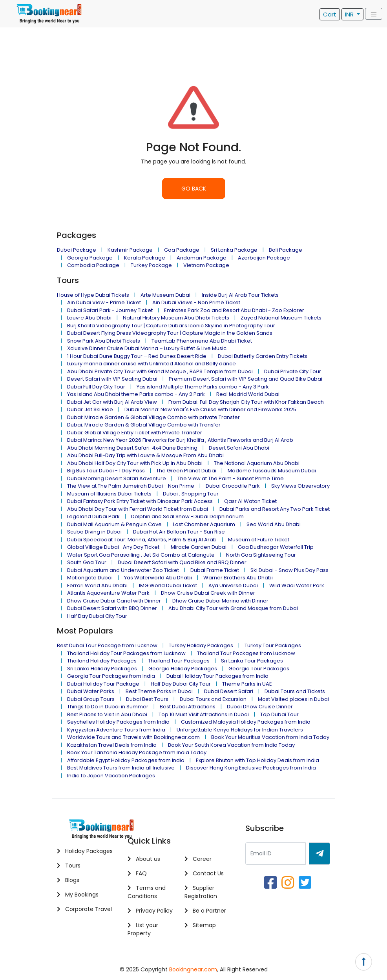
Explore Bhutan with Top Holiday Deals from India (257, 760)
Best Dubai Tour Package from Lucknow (107, 645)
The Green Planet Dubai (186, 471)
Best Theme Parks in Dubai (159, 691)
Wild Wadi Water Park (297, 585)
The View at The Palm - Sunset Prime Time (231, 478)
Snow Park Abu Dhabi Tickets (104, 341)
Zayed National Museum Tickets (281, 318)
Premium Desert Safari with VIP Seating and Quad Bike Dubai (246, 379)
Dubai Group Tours (91, 699)
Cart (330, 14)
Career (198, 859)
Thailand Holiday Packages (102, 661)
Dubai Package (77, 250)
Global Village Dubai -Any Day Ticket (113, 547)
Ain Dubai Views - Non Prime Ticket (196, 302)
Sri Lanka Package (234, 250)
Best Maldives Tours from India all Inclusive (121, 768)
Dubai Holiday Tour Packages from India (217, 676)
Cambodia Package (93, 265)
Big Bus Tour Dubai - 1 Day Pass (106, 471)
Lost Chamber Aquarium (204, 524)
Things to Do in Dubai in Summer (108, 707)
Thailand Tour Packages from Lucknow (246, 653)
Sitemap (200, 925)
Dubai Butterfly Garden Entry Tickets (263, 356)
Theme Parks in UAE (247, 684)
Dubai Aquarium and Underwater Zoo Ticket (123, 570)
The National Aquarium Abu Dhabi (257, 463)
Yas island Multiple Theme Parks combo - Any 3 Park (203, 387)
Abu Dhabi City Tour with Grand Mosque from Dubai (233, 608)
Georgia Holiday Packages (183, 669)
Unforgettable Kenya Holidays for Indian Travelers (240, 730)
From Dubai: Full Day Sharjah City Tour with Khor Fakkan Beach (246, 402)
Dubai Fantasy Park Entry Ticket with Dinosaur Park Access (140, 501)
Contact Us (204, 873)
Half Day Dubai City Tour (97, 616)
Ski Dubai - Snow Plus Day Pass (289, 570)
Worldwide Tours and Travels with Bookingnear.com (133, 737)
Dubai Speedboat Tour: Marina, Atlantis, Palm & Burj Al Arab (142, 540)
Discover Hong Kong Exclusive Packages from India (251, 768)
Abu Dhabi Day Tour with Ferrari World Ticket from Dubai (138, 509)
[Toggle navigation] (374, 14)
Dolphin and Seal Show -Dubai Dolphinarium (187, 516)
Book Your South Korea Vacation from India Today (231, 745)
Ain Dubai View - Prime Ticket (104, 302)
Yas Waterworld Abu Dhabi (158, 578)
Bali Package (286, 250)
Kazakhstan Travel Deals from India (112, 745)
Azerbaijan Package (264, 258)
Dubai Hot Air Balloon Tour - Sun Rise (179, 532)
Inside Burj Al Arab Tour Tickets (240, 295)
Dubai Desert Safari (229, 691)
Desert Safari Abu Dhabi (239, 448)
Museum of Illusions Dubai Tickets (109, 494)
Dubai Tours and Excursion (213, 699)
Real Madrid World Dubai (248, 394)
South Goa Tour (87, 562)
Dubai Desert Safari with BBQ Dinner (112, 608)
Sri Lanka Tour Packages (252, 661)
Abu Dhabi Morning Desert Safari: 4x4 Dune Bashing (132, 448)
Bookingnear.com (193, 969)
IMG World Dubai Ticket (168, 585)
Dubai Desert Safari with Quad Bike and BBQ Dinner (182, 562)
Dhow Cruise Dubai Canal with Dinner (114, 601)
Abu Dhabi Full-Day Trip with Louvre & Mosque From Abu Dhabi (145, 455)
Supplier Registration (201, 892)
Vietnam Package (206, 265)
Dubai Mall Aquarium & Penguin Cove (114, 524)
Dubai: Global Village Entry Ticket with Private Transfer (135, 433)
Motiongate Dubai (90, 578)
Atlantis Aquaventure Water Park (108, 593)
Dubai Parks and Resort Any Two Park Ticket (275, 509)
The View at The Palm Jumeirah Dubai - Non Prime (131, 486)
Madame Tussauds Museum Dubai (272, 471)
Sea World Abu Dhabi (274, 524)
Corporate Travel (84, 909)
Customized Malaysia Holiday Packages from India (246, 722)
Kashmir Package (130, 250)
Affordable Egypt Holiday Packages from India (126, 760)
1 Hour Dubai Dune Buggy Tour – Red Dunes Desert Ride (137, 356)
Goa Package (182, 250)
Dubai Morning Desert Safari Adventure (117, 478)
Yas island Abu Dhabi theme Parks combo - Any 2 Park (136, 394)
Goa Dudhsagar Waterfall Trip (276, 547)
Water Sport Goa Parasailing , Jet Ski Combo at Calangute (141, 555)
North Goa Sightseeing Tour (261, 555)
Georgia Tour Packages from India (111, 676)
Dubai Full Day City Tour (96, 387)
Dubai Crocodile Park (233, 486)
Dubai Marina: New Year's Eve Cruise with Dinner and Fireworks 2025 (210, 409)
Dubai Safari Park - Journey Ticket (110, 310)
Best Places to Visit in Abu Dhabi (107, 714)
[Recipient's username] (276, 854)
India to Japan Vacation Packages (111, 776)
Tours (69, 866)
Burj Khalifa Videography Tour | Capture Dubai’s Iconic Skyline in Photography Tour (171, 326)
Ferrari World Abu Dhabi (97, 585)
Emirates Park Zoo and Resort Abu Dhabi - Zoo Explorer (234, 310)
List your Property (143, 929)
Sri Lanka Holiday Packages (102, 669)
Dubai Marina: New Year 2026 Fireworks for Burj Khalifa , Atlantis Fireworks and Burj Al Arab (180, 440)
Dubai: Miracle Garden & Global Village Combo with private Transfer (153, 417)
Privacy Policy (150, 911)
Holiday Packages (85, 851)
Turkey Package (151, 265)
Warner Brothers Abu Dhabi (238, 578)
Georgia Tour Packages (259, 669)
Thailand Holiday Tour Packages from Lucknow (126, 653)
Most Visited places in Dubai (293, 699)
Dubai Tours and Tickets (295, 691)
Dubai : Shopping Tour (191, 494)
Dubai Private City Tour (293, 371)
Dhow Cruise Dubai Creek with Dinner (208, 593)
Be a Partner (205, 911)
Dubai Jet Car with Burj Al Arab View (112, 402)
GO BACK (194, 189)
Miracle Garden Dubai (199, 547)
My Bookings (78, 895)
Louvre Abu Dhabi (89, 318)
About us (144, 859)
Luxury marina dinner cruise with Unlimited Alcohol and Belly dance (152, 364)
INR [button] (350, 14)
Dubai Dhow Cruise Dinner (260, 707)
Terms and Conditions (147, 892)
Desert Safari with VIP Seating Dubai (112, 379)
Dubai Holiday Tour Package (103, 684)
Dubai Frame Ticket (215, 570)
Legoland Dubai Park (93, 516)
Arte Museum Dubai (165, 295)
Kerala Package (145, 258)
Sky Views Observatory (300, 486)
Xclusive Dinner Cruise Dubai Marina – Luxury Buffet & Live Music (147, 348)
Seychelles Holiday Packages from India (118, 722)
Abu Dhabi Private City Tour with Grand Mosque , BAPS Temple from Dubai (160, 371)
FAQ (137, 873)
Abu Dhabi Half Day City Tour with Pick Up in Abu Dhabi (135, 463)
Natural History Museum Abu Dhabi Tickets (176, 318)
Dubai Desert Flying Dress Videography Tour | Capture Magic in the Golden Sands (170, 333)
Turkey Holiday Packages (201, 645)
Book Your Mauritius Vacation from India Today (270, 737)
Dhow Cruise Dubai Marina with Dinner (220, 601)
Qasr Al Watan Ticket (250, 501)
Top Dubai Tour (279, 714)
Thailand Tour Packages (179, 661)
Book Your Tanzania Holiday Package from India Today (137, 752)
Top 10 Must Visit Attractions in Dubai (204, 714)
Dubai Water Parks (91, 691)
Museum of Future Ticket (259, 540)
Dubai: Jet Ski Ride (90, 409)
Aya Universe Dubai (233, 585)
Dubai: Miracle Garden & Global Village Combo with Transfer (144, 425)
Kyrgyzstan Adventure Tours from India (116, 730)
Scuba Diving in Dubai (94, 532)
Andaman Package (202, 258)
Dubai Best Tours (147, 699)
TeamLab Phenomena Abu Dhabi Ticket (202, 341)
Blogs (68, 880)
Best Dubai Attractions (188, 707)
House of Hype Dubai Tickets (93, 295)
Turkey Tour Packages (273, 645)
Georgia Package (90, 258)
